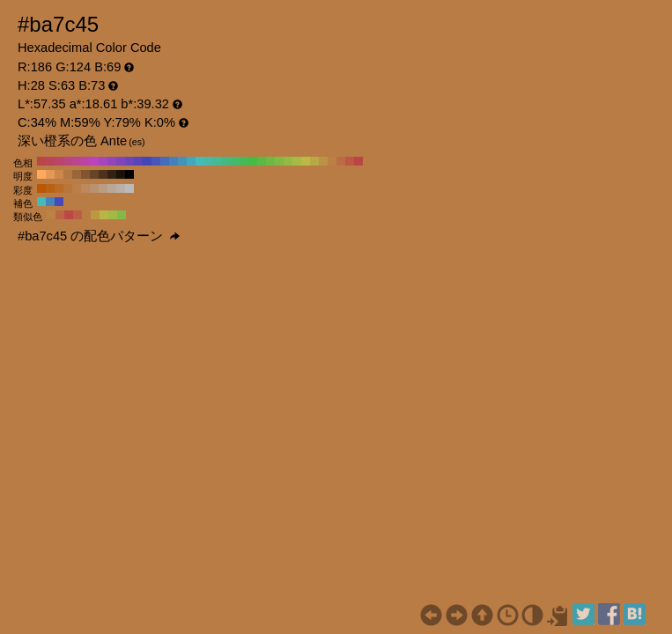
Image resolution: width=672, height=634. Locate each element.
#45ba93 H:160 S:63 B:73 (218, 161)
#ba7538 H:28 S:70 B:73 (68, 188)
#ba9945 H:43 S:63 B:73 (95, 215)
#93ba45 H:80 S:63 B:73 (288, 161)
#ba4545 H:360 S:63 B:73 (41, 161)
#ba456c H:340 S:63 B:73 (59, 161)
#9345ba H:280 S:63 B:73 (112, 161)
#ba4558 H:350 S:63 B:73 (50, 161)
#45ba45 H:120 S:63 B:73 (253, 161)
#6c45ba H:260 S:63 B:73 (129, 161)
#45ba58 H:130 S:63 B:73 (244, 161)
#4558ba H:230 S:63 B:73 (156, 161)
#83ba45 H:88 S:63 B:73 (122, 215)
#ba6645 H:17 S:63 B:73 (60, 215)
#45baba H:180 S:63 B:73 (200, 161)
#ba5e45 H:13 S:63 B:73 (78, 215)
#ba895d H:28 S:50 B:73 (85, 188)
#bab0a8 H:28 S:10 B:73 (121, 188)
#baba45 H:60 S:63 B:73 (306, 161)
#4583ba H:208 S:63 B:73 (50, 202)
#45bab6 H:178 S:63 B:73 (41, 202)
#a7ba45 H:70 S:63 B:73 (297, 161)
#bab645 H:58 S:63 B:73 (104, 215)
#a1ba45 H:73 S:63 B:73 (113, 215)
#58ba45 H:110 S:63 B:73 (262, 161)
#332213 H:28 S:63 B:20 (112, 174)
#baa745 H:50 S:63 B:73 (314, 161)
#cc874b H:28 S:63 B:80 (59, 174)
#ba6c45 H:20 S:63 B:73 (341, 161)
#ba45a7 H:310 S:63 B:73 (85, 161)
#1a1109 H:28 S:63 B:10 (121, 174)
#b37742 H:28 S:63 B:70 (68, 174)
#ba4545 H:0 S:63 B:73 (358, 161)
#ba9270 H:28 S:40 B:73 (94, 188)
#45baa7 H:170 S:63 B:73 (209, 161)
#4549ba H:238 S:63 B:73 (59, 202)
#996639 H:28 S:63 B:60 (77, 174)
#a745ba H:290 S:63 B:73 (103, 161)
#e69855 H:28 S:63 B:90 (50, 174)
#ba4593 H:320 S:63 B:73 (77, 161)
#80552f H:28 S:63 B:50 (85, 174)
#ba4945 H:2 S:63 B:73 (69, 215)
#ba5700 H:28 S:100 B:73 (41, 188)
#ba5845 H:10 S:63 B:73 (350, 161)
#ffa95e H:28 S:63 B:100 (41, 174)
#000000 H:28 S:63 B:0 (129, 174)
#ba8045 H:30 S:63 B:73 (332, 161)
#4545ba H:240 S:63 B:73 (147, 161)
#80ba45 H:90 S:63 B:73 (279, 161)
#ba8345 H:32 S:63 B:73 (51, 215)
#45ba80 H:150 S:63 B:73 (226, 161)
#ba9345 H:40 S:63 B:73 (323, 161)
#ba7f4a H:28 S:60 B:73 (77, 188)
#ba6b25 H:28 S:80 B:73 (59, 188)
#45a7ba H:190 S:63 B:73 (191, 161)
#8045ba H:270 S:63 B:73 (121, 161)
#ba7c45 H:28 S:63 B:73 (86, 215)
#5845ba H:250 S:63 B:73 (138, 161)
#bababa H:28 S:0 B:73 (129, 188)
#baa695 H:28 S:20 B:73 (112, 188)
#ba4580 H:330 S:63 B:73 (68, 161)
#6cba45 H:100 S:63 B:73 (270, 161)
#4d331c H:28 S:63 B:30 (103, 174)
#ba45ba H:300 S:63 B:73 (94, 161)
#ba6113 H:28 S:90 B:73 (50, 188)
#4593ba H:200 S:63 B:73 (182, 161)
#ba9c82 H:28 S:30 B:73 (103, 188)
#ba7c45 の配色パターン (99, 236)
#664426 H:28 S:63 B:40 (94, 174)
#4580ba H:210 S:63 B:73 (174, 161)
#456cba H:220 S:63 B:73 (165, 161)
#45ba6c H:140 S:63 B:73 (235, 161)
